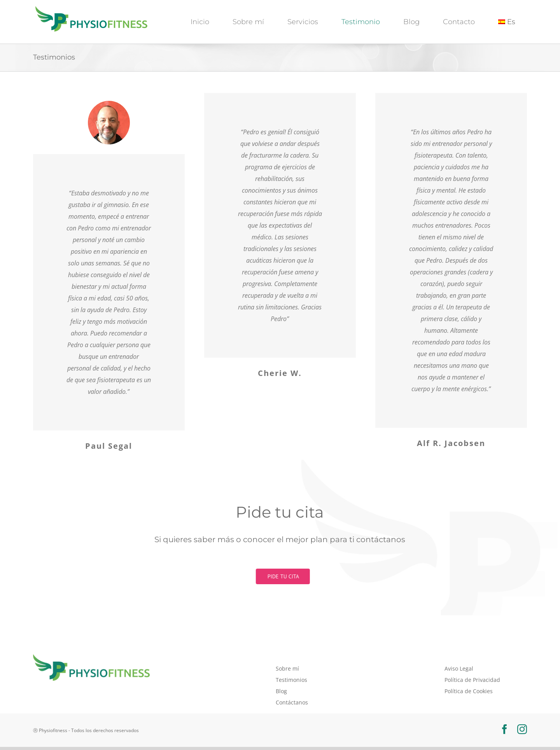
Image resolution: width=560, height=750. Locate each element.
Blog (281, 691)
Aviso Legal (459, 668)
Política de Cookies (469, 691)
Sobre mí (287, 668)
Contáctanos (292, 702)
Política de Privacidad (472, 680)
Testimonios (291, 680)
